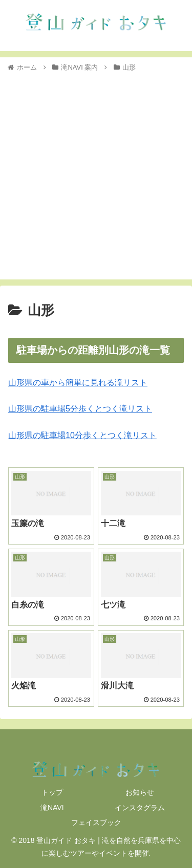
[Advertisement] (96, 174)
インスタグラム (140, 808)
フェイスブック (96, 822)
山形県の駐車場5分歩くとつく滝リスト (80, 409)
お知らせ (140, 792)
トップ (52, 792)
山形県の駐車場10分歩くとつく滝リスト (82, 435)
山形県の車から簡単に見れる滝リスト (78, 383)
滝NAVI (52, 808)
